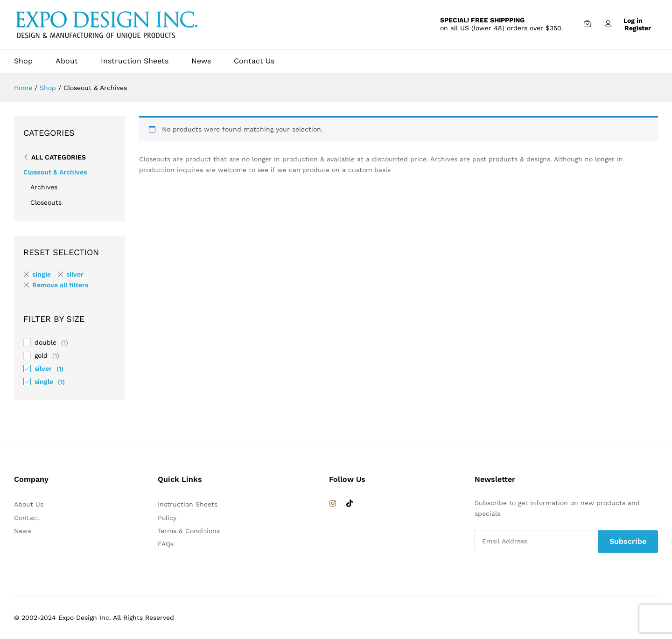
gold (41, 355)
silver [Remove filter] (75, 274)
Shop (23, 61)
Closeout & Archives (55, 172)
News (201, 61)
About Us (29, 504)
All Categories (59, 157)
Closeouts (46, 202)
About (67, 61)
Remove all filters (60, 285)
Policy (167, 518)
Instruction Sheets (135, 61)
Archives (44, 187)
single (44, 382)
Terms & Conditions (189, 531)
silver (43, 368)
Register (638, 28)
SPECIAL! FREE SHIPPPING (482, 20)
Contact (27, 518)
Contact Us (254, 61)
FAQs (166, 544)
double (45, 342)
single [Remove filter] (42, 274)
